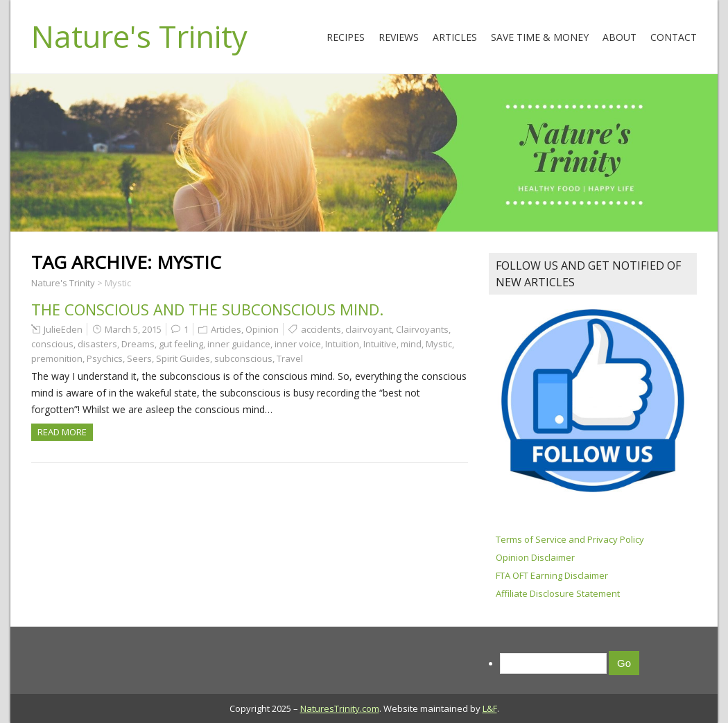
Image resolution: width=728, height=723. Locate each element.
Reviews (399, 37)
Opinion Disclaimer (535, 557)
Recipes (346, 37)
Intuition (342, 344)
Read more (62, 432)
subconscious (243, 358)
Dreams (138, 344)
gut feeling (181, 344)
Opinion (262, 329)
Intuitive (380, 344)
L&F (490, 708)
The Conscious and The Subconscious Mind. (207, 309)
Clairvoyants (422, 329)
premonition (57, 358)
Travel (290, 358)
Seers (139, 358)
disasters (97, 344)
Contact (674, 37)
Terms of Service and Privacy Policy (570, 539)
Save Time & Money (540, 37)
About (619, 37)
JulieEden (63, 329)
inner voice (298, 344)
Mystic (439, 344)
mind (411, 344)
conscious (52, 344)
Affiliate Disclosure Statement (558, 593)
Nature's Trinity (139, 36)
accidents (321, 329)
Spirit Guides (183, 358)
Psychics (105, 358)
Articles (455, 37)
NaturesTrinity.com (340, 708)
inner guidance (239, 344)
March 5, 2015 (133, 329)
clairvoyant (369, 329)
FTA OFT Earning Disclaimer (552, 575)
